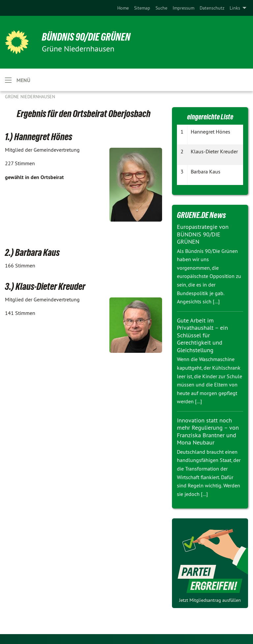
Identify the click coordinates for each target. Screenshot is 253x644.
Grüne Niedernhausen (30, 97)
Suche (161, 8)
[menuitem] (123, 8)
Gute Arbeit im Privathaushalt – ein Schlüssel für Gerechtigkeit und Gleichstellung (202, 335)
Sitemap (142, 8)
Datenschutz (212, 8)
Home (123, 8)
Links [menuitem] (235, 8)
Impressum (183, 8)
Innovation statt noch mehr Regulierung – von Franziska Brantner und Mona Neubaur (208, 431)
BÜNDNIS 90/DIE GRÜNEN (86, 37)
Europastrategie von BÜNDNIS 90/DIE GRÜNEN (203, 234)
